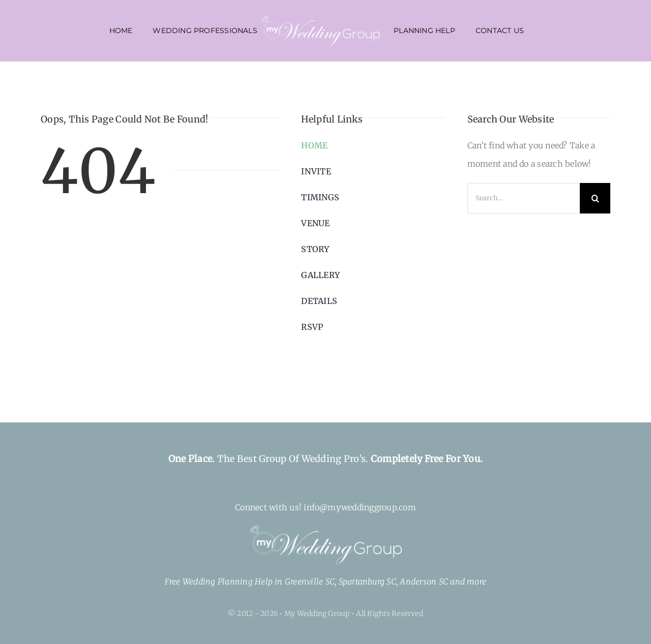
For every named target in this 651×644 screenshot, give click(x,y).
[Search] (595, 198)
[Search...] (524, 198)
